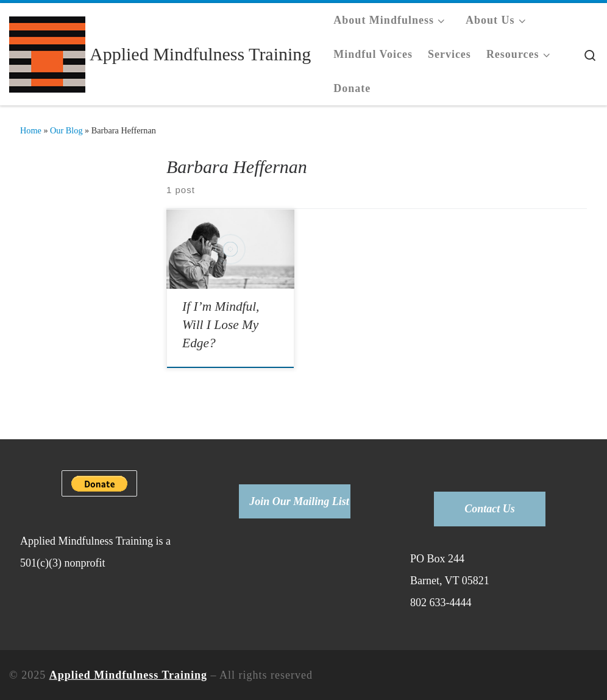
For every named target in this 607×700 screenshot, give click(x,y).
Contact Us (490, 509)
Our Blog (66, 130)
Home (31, 130)
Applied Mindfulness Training (128, 675)
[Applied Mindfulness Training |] (47, 52)
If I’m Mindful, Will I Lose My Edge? (221, 325)
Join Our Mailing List (299, 501)
